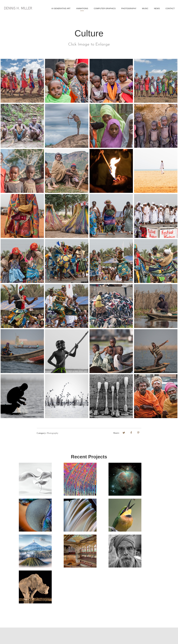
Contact (170, 8)
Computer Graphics (105, 8)
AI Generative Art (61, 8)
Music (145, 8)
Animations (82, 8)
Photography (129, 8)
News (157, 8)
